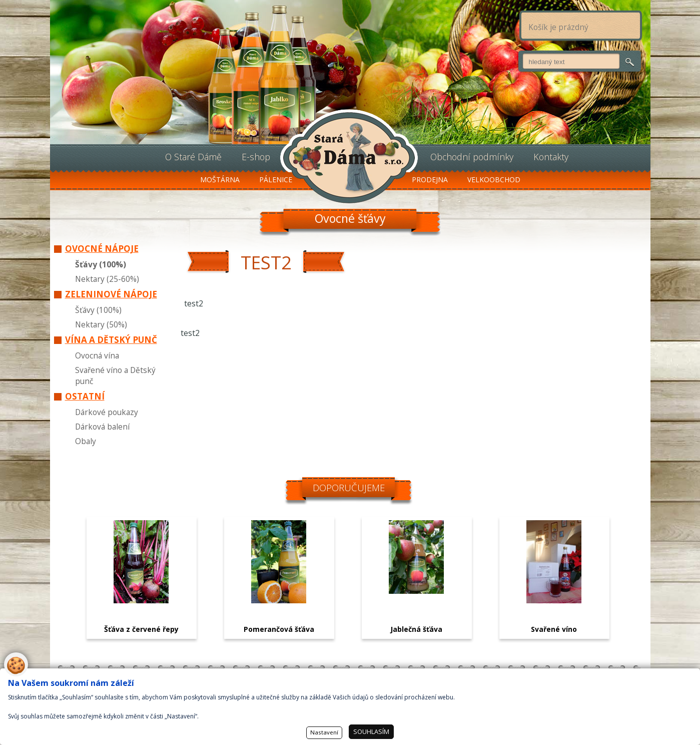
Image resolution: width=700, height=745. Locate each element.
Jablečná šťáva (416, 629)
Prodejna (430, 179)
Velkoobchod (494, 179)
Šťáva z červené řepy (141, 629)
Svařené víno (554, 629)
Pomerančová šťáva (279, 629)
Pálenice (276, 179)
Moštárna (220, 179)
